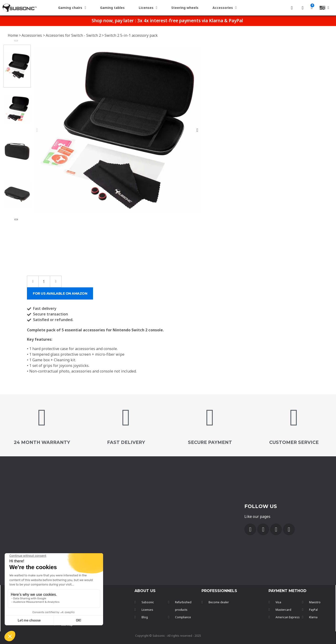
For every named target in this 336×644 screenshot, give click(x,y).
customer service (294, 442)
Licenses (148, 8)
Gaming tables (112, 8)
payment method (287, 591)
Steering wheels (185, 8)
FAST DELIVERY (126, 442)
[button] (37, 130)
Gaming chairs (72, 8)
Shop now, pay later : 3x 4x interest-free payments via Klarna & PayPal (167, 21)
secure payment (210, 442)
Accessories (225, 8)
